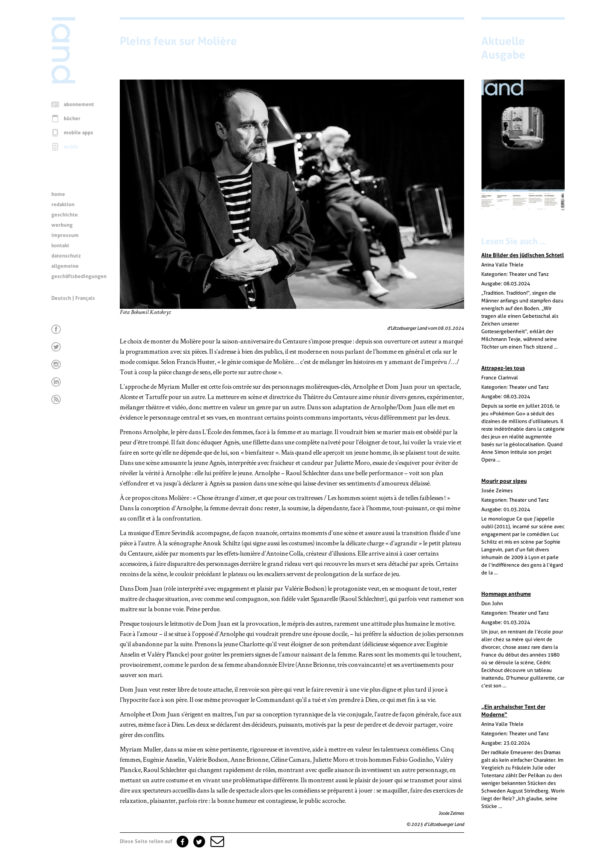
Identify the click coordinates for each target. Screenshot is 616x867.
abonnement (79, 104)
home (58, 194)
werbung (62, 225)
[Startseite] (63, 81)
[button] (216, 841)
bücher (72, 118)
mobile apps (78, 133)
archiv (71, 147)
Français (85, 298)
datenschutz (66, 256)
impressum (65, 235)
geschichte (65, 215)
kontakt (60, 246)
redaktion (63, 204)
